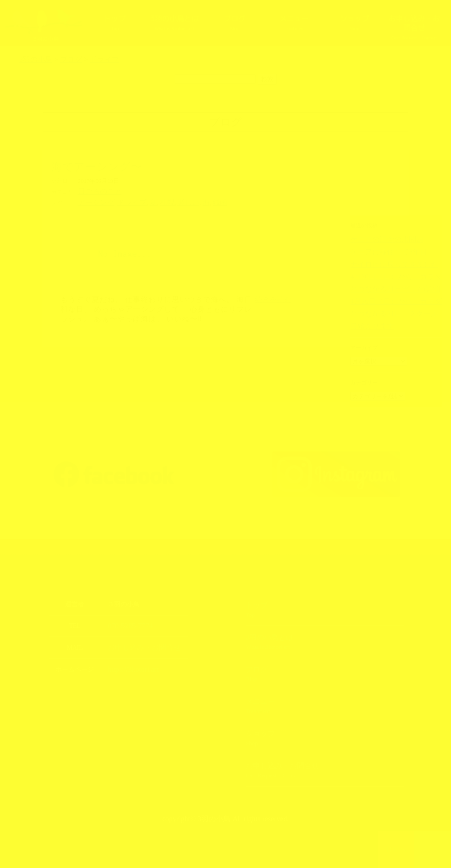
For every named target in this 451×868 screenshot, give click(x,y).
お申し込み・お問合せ (414, 27)
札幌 (152, 201)
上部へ (433, 850)
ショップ (354, 22)
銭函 (197, 201)
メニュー (294, 22)
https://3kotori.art (129, 667)
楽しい (170, 201)
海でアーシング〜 (96, 167)
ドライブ (122, 201)
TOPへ (396, 850)
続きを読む (273, 298)
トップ (114, 22)
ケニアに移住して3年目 (379, 251)
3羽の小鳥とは (175, 22)
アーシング (93, 201)
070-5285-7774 (127, 624)
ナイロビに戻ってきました (383, 262)
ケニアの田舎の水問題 (378, 239)
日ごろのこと (96, 191)
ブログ (234, 22)
